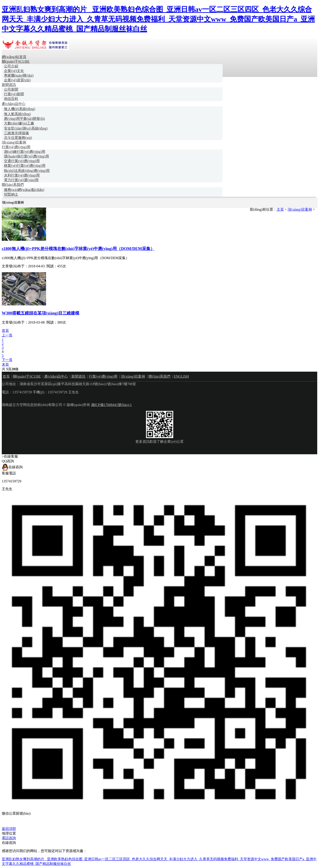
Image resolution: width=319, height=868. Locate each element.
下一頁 (7, 360)
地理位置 (9, 833)
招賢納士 (11, 194)
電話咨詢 (9, 838)
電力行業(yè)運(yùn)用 (21, 180)
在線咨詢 (12, 467)
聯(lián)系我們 (13, 185)
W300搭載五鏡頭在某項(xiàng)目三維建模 (41, 313)
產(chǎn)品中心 (14, 104)
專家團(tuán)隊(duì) (19, 75)
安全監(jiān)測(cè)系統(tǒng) (26, 128)
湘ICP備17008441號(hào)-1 (111, 405)
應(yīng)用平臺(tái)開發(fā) (24, 119)
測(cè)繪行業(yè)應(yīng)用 (25, 152)
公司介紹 (11, 66)
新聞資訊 (9, 85)
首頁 (5, 331)
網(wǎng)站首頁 (14, 57)
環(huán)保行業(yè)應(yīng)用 (26, 156)
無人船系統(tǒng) (17, 114)
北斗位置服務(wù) (18, 138)
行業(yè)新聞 (14, 94)
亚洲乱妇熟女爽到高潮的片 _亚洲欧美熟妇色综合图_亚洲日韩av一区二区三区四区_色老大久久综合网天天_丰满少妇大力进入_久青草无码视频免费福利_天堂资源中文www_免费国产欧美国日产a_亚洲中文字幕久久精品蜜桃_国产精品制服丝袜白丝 (158, 19)
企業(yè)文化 (14, 71)
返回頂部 (9, 829)
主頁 (280, 209)
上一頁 (7, 335)
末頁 (5, 364)
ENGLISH (181, 376)
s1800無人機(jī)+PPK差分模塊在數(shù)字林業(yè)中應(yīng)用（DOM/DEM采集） (78, 249)
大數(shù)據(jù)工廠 (19, 123)
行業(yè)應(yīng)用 (16, 147)
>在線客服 (10, 456)
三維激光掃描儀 (16, 133)
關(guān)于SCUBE (16, 61)
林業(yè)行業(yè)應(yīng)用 (25, 166)
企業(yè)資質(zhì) (17, 80)
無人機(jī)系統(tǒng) (20, 109)
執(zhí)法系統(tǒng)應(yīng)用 (27, 171)
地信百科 (11, 99)
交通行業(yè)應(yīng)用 (22, 161)
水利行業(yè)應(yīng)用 (22, 175)
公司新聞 (11, 89)
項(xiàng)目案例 (14, 142)
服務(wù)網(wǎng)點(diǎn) (24, 190)
